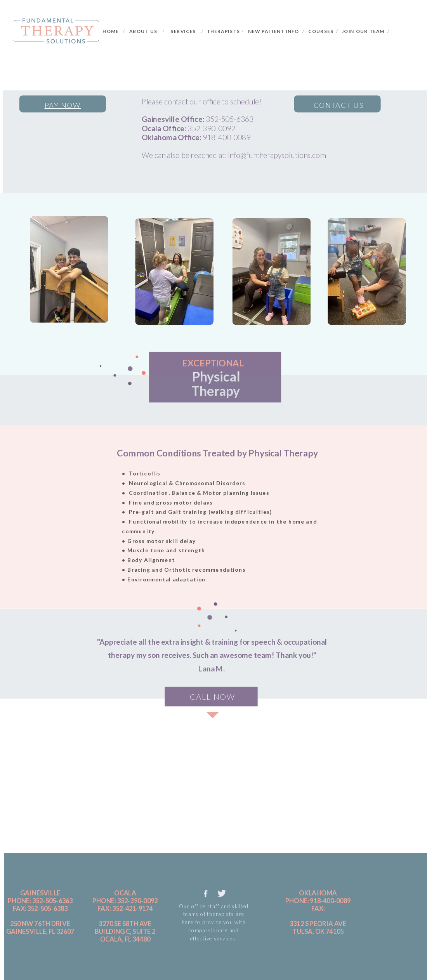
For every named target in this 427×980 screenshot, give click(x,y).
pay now (63, 105)
